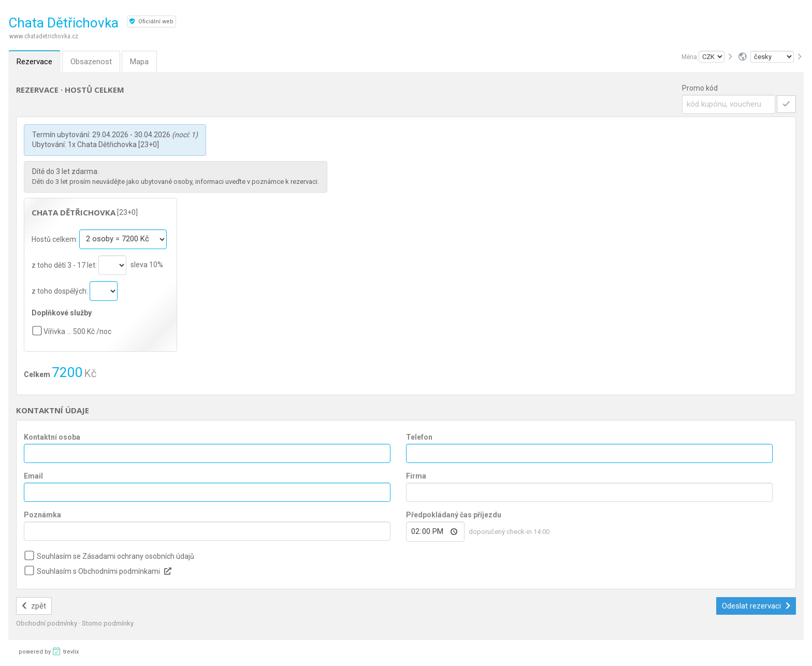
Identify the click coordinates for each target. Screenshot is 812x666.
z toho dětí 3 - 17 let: (65, 265)
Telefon (419, 437)
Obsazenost (91, 62)
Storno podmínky (108, 623)
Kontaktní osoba (52, 437)
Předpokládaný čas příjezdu (454, 515)
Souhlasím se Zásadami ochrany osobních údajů (115, 556)
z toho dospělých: (61, 291)
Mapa (139, 62)
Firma (416, 476)
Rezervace (34, 62)
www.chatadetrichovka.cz (44, 36)
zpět (34, 606)
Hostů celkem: (55, 239)
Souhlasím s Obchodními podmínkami (98, 571)
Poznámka (42, 515)
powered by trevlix (49, 651)
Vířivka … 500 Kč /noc (77, 331)
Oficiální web (151, 21)
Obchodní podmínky (47, 623)
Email (33, 476)
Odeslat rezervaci (756, 606)
